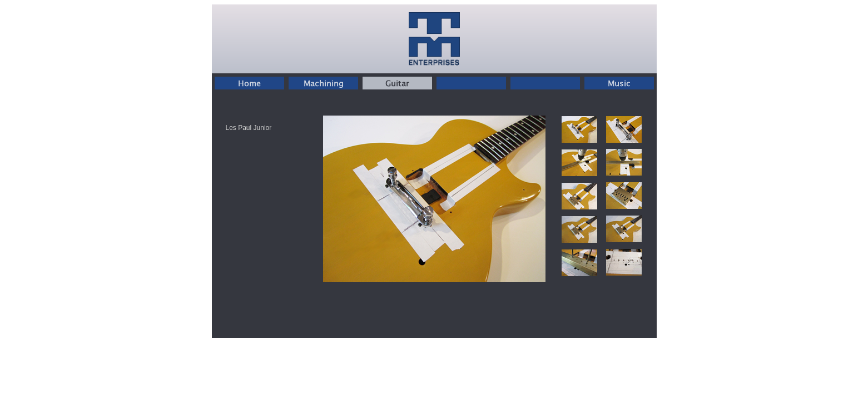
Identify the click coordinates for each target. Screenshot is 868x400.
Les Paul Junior (249, 128)
